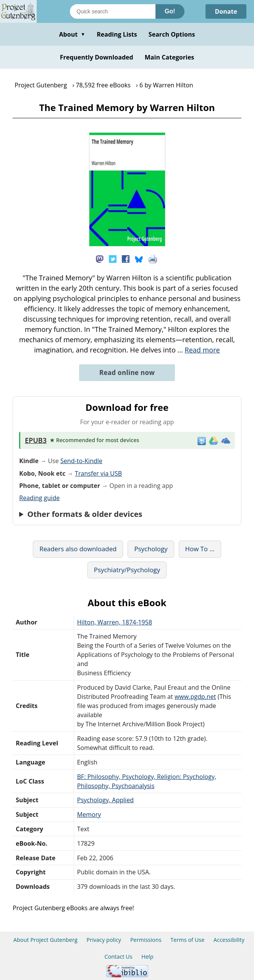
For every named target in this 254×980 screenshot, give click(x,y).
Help (147, 957)
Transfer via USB (98, 473)
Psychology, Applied (105, 800)
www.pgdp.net (195, 697)
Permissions (146, 940)
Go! (170, 11)
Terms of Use (187, 940)
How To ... (200, 549)
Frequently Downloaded (97, 57)
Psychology (151, 549)
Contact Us (118, 957)
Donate (226, 11)
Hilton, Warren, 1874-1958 (115, 622)
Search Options (172, 34)
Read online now (127, 373)
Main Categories (170, 57)
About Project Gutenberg (45, 940)
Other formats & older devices (85, 514)
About (72, 34)
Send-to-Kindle (81, 461)
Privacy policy (104, 940)
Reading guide (39, 498)
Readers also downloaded (78, 549)
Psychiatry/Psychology (127, 570)
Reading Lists (117, 34)
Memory (89, 814)
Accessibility (229, 940)
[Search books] (113, 11)
